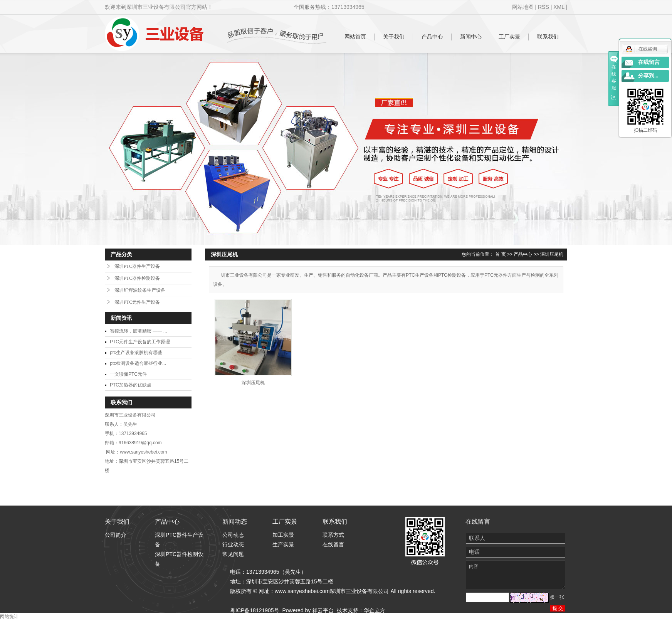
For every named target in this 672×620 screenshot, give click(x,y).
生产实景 (283, 544)
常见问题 (233, 554)
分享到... (648, 76)
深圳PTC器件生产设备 (137, 266)
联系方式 (333, 535)
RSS (543, 7)
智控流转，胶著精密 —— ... (139, 331)
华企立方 (375, 610)
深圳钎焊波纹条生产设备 (140, 290)
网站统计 (9, 617)
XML (559, 7)
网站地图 (523, 7)
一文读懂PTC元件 (128, 374)
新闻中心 (471, 37)
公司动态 (233, 535)
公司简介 (116, 535)
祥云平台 (323, 610)
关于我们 (394, 37)
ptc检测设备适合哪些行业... (138, 363)
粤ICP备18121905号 (255, 610)
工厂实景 (509, 37)
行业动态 (233, 544)
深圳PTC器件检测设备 (137, 278)
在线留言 (333, 544)
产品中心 (432, 37)
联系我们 (548, 37)
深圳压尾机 (552, 254)
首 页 (500, 254)
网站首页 (355, 37)
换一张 (557, 597)
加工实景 (283, 535)
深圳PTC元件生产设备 (137, 302)
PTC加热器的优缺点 (131, 385)
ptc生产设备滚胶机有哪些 (136, 353)
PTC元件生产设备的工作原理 (140, 342)
